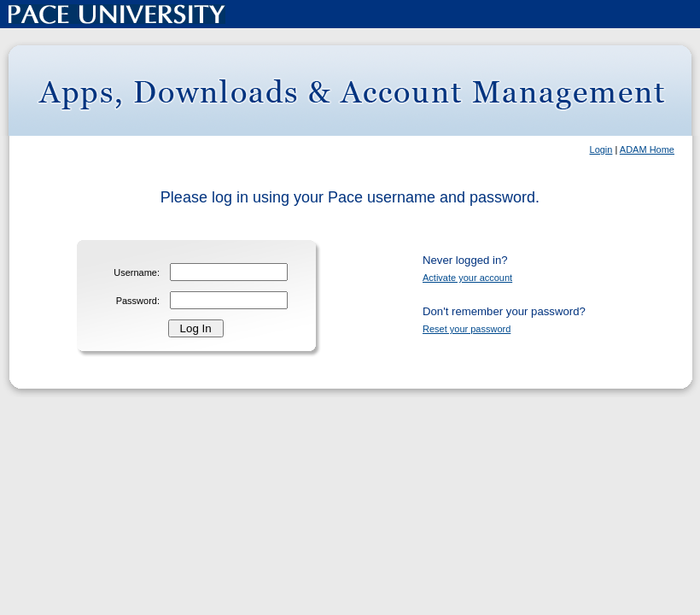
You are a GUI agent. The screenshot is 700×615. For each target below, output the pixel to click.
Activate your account (467, 278)
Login (601, 149)
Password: (138, 301)
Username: (137, 272)
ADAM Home (647, 149)
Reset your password (467, 329)
